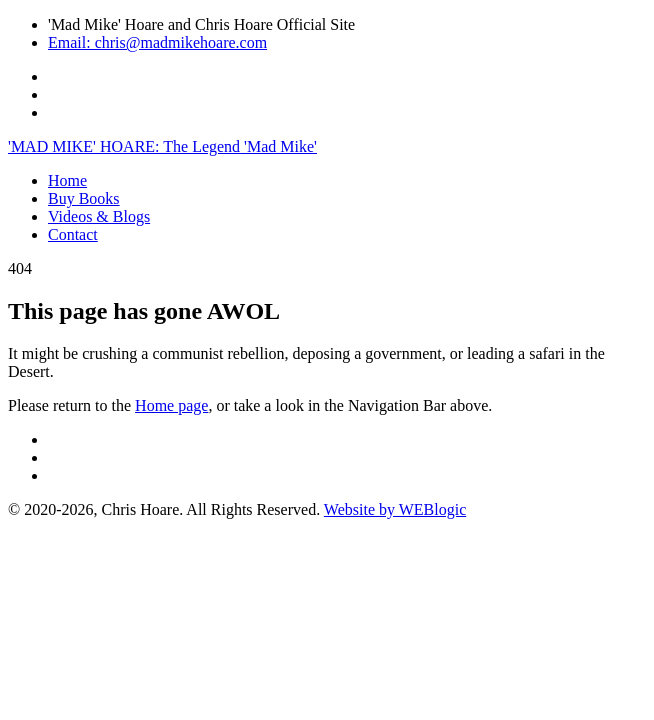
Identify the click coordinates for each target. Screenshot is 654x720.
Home (67, 180)
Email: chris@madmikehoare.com (157, 42)
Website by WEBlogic (395, 509)
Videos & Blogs (99, 216)
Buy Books (84, 198)
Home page (171, 405)
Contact (73, 234)
